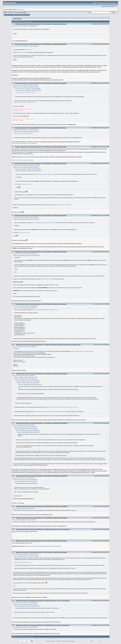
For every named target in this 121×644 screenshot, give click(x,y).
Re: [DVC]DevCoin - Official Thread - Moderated (54, 24)
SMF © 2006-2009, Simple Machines (67, 641)
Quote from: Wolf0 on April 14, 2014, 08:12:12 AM (24, 508)
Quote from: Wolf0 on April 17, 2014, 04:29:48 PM (24, 478)
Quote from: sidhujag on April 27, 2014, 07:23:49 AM (28, 381)
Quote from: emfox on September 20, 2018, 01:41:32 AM (26, 87)
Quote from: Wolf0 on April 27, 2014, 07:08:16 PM (24, 376)
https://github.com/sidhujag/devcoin (22, 562)
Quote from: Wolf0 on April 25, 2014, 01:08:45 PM (24, 425)
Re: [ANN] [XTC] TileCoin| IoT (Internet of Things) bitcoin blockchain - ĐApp (62, 345)
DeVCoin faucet (29, 50)
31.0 (21, 12)
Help (10, 15)
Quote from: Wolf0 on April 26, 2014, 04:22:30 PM (28, 383)
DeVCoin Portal (23, 52)
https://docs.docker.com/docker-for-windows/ (25, 102)
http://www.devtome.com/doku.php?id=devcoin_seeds (46, 310)
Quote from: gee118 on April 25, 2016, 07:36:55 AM (25, 308)
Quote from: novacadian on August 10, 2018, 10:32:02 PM (28, 169)
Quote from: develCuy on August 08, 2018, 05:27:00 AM (25, 254)
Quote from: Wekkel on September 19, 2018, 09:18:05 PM (28, 89)
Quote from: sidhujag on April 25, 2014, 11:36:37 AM (25, 427)
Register (23, 15)
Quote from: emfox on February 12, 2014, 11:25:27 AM (26, 604)
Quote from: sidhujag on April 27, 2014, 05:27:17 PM (25, 377)
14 (31, 22)
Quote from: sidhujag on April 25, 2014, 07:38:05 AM (28, 431)
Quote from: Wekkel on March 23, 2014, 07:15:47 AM (24, 520)
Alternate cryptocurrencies (22, 24)
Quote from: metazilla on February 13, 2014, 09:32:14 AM (25, 554)
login (18, 9)
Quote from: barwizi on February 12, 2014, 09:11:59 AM (27, 606)
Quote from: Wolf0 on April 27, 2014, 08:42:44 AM (26, 379)
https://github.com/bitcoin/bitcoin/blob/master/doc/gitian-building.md (50, 412)
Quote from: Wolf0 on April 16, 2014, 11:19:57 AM (26, 481)
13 (30, 22)
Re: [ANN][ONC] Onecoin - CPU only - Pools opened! (57, 529)
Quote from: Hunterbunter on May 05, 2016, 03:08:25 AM (25, 306)
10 (26, 22)
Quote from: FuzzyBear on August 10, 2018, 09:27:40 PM (29, 171)
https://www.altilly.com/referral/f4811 (63, 205)
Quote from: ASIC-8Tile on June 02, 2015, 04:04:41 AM (25, 347)
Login (18, 15)
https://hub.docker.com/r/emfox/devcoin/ (26, 93)
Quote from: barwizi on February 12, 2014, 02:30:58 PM (25, 603)
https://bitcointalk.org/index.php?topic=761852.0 (83, 351)
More (28, 15)
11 (27, 22)
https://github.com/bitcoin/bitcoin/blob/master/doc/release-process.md (62, 407)
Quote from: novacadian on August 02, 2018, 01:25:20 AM (27, 255)
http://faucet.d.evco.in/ (27, 184)
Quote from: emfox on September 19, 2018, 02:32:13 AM (28, 91)
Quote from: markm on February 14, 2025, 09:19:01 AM (25, 26)
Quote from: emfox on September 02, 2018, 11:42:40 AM (26, 167)
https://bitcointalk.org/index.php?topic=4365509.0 (46, 174)
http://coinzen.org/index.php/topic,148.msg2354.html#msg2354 (44, 546)
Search (14, 15)
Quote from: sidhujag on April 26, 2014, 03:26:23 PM (30, 385)
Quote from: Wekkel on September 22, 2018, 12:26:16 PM (25, 85)
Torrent (25, 12)
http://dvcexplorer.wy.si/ (46, 279)
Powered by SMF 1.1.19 (52, 641)
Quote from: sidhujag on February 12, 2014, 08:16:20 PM (26, 556)
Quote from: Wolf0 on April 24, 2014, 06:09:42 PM (28, 432)
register (22, 9)
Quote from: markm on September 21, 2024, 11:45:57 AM (25, 46)
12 (28, 22)
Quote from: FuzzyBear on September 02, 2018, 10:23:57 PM (26, 165)
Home (7, 15)
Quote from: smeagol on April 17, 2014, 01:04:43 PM (25, 480)
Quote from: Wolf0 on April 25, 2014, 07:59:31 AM (26, 429)
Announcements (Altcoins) (35, 24)
